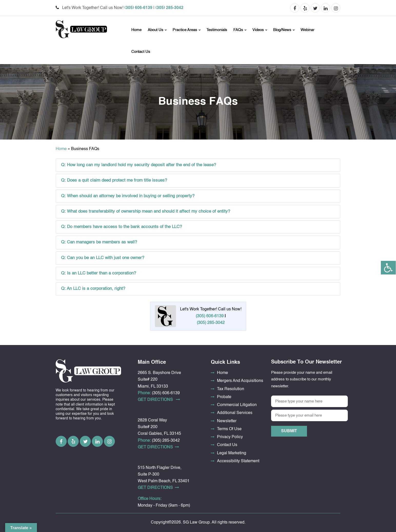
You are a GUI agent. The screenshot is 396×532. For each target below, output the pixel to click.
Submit (289, 431)
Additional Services (235, 413)
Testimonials (217, 30)
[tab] (198, 165)
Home (136, 30)
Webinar (308, 30)
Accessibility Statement (238, 461)
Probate (224, 397)
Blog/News (282, 30)
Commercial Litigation (237, 405)
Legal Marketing (232, 453)
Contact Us (141, 52)
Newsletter (227, 421)
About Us (156, 30)
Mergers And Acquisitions (240, 381)
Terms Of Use (229, 429)
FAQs (238, 30)
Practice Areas (185, 30)
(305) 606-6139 (138, 8)
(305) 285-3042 (169, 8)
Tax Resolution (231, 389)
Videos (258, 30)
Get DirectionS (159, 400)
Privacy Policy (230, 437)
